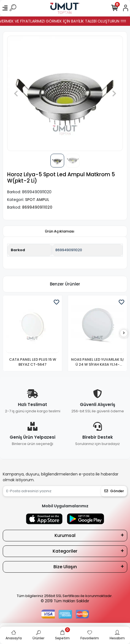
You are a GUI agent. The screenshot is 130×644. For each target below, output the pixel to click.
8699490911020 (69, 250)
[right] (124, 333)
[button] (16, 93)
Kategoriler (65, 551)
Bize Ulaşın (65, 567)
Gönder (114, 491)
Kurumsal (65, 535)
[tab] (60, 231)
